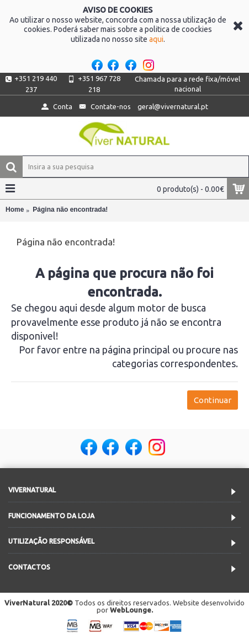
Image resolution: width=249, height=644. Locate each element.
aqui (156, 39)
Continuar (213, 400)
